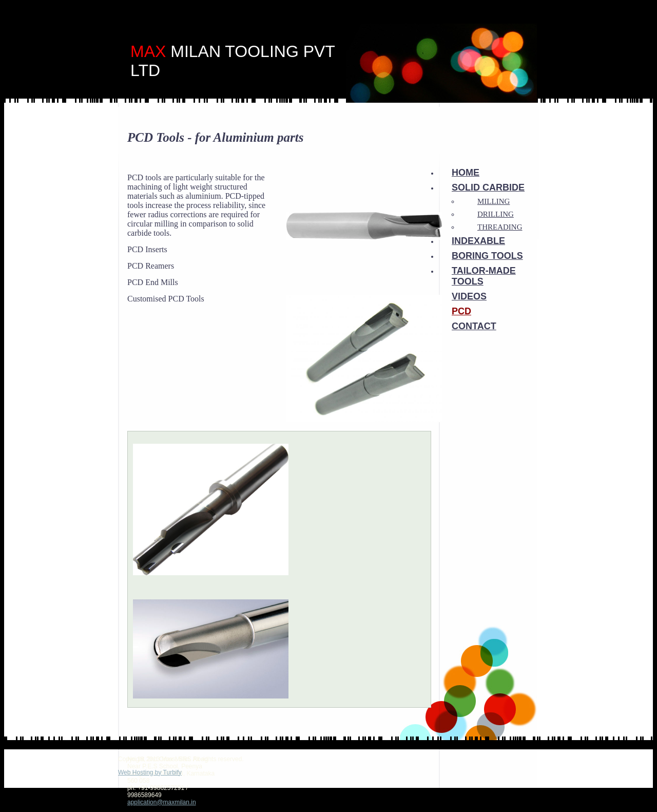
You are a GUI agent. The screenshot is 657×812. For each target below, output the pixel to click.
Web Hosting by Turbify (150, 772)
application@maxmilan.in (162, 802)
